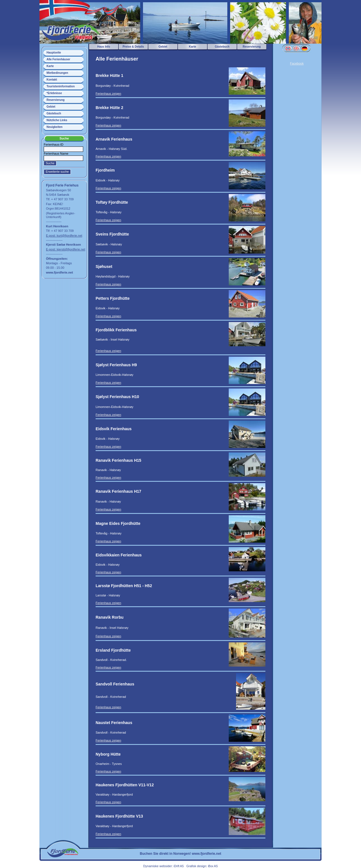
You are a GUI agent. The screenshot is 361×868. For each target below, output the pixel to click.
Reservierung (56, 100)
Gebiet (51, 107)
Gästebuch (54, 113)
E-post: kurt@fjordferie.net (64, 236)
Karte (50, 66)
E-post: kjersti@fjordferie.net (66, 249)
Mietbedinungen (57, 73)
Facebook (297, 63)
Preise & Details (133, 47)
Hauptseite (54, 53)
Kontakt (52, 80)
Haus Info (104, 47)
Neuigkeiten (55, 127)
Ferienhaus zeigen (108, 94)
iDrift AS (179, 866)
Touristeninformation (61, 86)
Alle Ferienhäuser (58, 59)
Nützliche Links (57, 120)
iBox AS (213, 866)
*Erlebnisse (54, 93)
